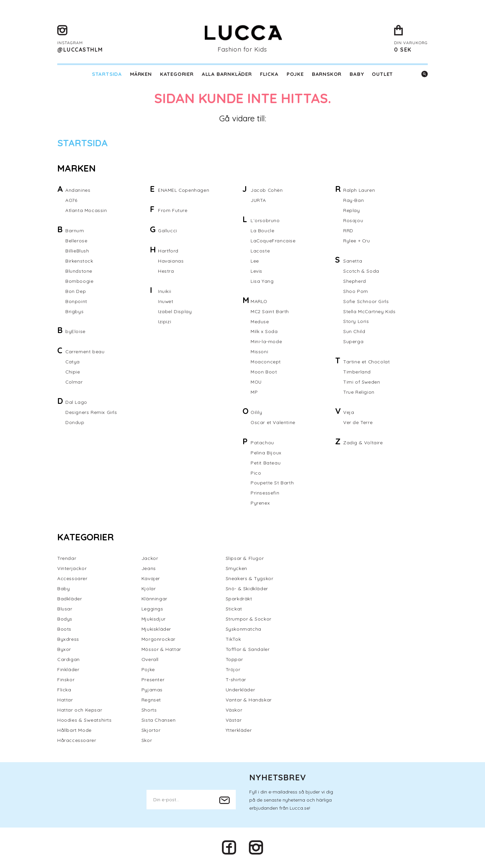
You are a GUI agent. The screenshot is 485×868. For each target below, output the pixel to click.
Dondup (75, 423)
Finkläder (68, 670)
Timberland (357, 372)
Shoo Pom (356, 291)
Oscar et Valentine (273, 423)
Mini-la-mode (266, 342)
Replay (352, 210)
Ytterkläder (239, 731)
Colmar (74, 382)
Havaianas (171, 261)
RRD (348, 231)
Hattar (65, 700)
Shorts (149, 711)
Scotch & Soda (361, 271)
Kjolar (149, 589)
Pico (256, 473)
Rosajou (353, 220)
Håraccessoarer (77, 741)
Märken (141, 74)
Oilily (257, 413)
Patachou (262, 443)
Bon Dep (76, 291)
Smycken (236, 569)
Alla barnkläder (227, 74)
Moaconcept (266, 362)
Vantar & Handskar (249, 700)
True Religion (359, 392)
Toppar (234, 660)
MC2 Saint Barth (270, 311)
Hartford (168, 251)
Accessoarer (72, 579)
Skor (147, 741)
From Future (173, 210)
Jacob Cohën (267, 190)
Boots (64, 630)
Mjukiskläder (156, 630)
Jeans (149, 569)
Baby (357, 74)
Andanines (78, 190)
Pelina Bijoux (266, 453)
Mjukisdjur (154, 620)
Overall (150, 660)
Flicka (269, 74)
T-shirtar (236, 680)
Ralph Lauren (359, 190)
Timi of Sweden (362, 382)
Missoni (259, 352)
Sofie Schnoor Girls (366, 301)
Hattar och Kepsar (80, 711)
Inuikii (165, 291)
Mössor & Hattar (161, 650)
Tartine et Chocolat (367, 362)
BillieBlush (77, 251)
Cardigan (69, 660)
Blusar (65, 609)
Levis (256, 271)
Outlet (382, 74)
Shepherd (355, 281)
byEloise (75, 332)
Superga (353, 342)
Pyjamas (152, 690)
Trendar (67, 559)
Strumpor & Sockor (249, 620)
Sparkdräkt (239, 599)
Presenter (153, 680)
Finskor (66, 680)
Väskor (234, 711)
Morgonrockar (158, 640)
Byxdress (68, 640)
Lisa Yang (262, 281)
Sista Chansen (159, 721)
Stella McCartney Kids (370, 311)
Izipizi (165, 322)
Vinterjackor (72, 569)
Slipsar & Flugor (245, 559)
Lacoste (260, 251)
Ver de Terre (358, 423)
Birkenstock (79, 261)
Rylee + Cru (357, 241)
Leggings (152, 609)
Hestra (166, 271)
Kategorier (177, 74)
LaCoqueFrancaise (273, 241)
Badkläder (70, 599)
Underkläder (240, 690)
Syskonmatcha (244, 630)
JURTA (258, 200)
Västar (234, 721)
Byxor (64, 650)
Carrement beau (85, 352)
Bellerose (76, 241)
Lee (255, 261)
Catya (73, 362)
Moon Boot (264, 372)
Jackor (150, 559)
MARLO (259, 301)
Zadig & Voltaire (363, 443)
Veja (349, 413)
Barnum (75, 231)
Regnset (151, 700)
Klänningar (154, 599)
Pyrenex (260, 504)
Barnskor (327, 74)
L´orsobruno (265, 220)
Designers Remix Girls (91, 413)
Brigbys (74, 311)
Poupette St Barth (272, 483)
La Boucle (262, 231)
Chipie (73, 372)
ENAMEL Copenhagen (184, 190)
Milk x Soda (264, 332)
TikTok (233, 640)
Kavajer (151, 579)
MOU (256, 382)
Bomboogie (79, 281)
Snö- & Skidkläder (247, 589)
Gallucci (168, 231)
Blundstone (79, 271)
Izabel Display (175, 311)
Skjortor (151, 731)
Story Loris (356, 322)
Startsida (107, 74)
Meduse (260, 322)
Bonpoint (76, 301)
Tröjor (233, 670)
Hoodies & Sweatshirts (85, 721)
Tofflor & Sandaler (248, 650)
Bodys (65, 620)
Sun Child (354, 332)
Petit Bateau (266, 463)
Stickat (234, 609)
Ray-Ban (353, 200)
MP (254, 392)
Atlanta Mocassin (86, 210)
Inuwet (166, 301)
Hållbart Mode (74, 731)
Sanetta (353, 261)
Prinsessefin (265, 493)
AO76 (71, 200)
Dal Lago (76, 402)
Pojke (295, 74)
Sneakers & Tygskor (250, 579)
